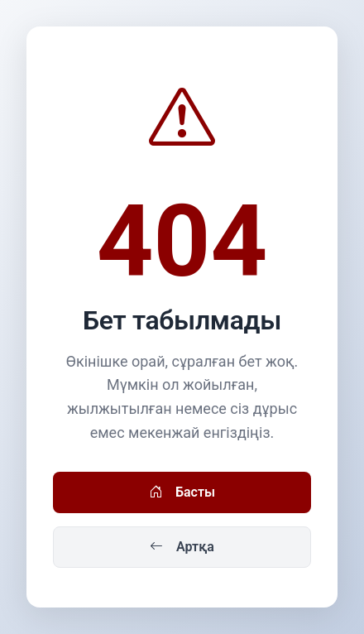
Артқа (182, 547)
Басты (182, 492)
